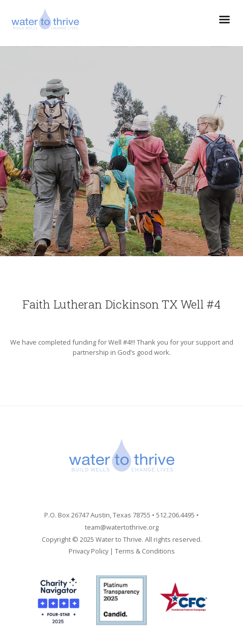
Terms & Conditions (145, 551)
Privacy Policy (88, 551)
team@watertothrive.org (122, 527)
